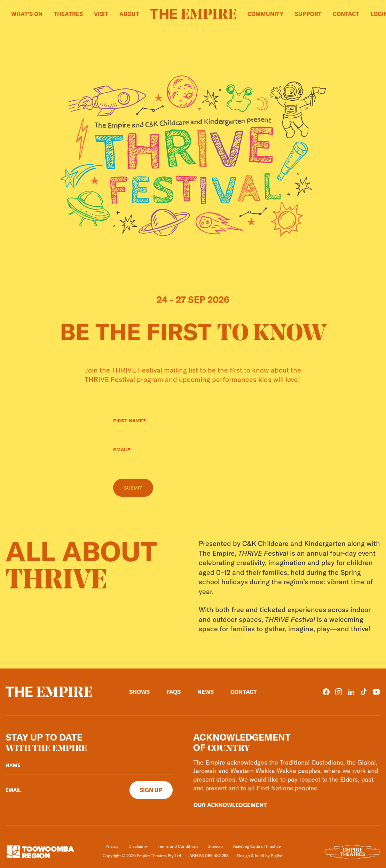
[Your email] (62, 790)
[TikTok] (364, 692)
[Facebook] (326, 692)
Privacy (112, 846)
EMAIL (122, 449)
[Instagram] (339, 692)
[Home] (193, 14)
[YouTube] (376, 692)
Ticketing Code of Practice (257, 846)
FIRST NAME (129, 421)
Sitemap (215, 846)
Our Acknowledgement (230, 805)
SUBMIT (133, 488)
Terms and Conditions (178, 846)
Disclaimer (138, 846)
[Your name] (89, 765)
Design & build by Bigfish (260, 856)
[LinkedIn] (351, 692)
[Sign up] (151, 790)
